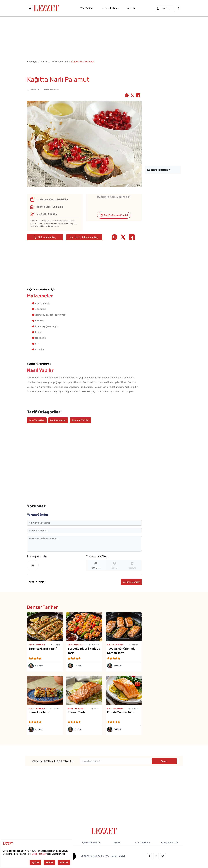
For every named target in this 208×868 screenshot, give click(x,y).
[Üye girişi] (164, 8)
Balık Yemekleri (60, 62)
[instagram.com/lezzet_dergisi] (156, 856)
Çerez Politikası (143, 843)
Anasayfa (32, 62)
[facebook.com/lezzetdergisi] (150, 856)
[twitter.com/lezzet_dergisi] (163, 856)
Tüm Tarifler (87, 8)
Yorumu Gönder (131, 582)
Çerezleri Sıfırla (170, 843)
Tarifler (44, 62)
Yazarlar (131, 8)
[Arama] (178, 8)
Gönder (164, 761)
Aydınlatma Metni (91, 843)
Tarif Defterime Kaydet (114, 215)
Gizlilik (117, 843)
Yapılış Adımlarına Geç (84, 237)
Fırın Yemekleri (37, 420)
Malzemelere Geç (45, 237)
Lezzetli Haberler (110, 8)
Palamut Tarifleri (81, 420)
